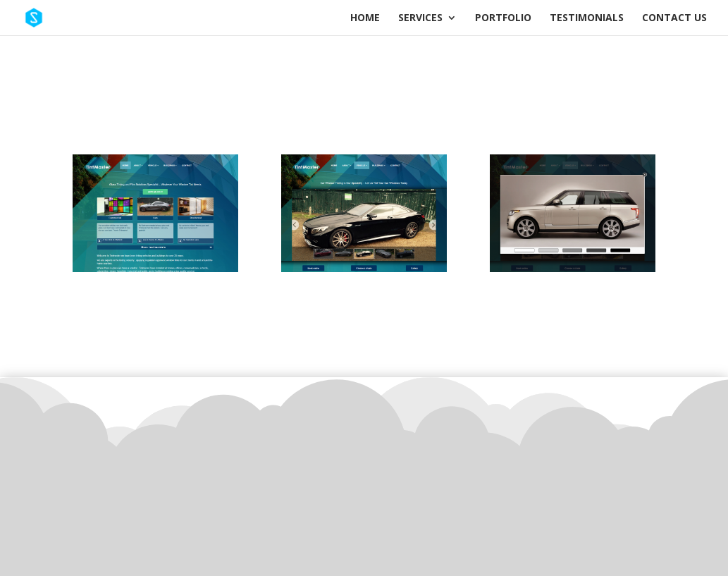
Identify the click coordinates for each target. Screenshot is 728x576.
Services (420, 18)
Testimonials (587, 18)
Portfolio (503, 18)
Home (365, 18)
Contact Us (674, 18)
